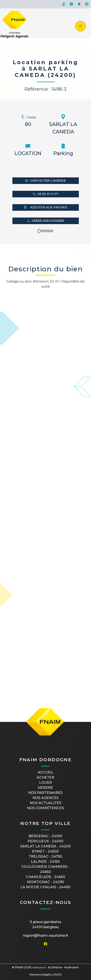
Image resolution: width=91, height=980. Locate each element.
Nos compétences (45, 808)
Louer (45, 783)
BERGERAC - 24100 (45, 836)
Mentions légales (41, 975)
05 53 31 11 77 (45, 194)
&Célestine (55, 967)
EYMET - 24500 (45, 851)
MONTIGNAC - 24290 (45, 882)
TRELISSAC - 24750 (45, 856)
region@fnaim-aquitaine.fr (46, 935)
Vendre (45, 788)
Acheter (45, 777)
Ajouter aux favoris (45, 207)
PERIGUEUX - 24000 (45, 841)
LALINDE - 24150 (45, 862)
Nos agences (45, 798)
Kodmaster (72, 967)
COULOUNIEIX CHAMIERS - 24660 (45, 869)
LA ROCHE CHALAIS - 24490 (45, 887)
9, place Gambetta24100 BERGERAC (45, 924)
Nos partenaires (45, 793)
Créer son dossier (45, 221)
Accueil (45, 772)
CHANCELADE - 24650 (45, 877)
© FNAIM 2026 (21, 967)
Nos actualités (45, 803)
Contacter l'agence (45, 181)
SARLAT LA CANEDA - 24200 (45, 846)
